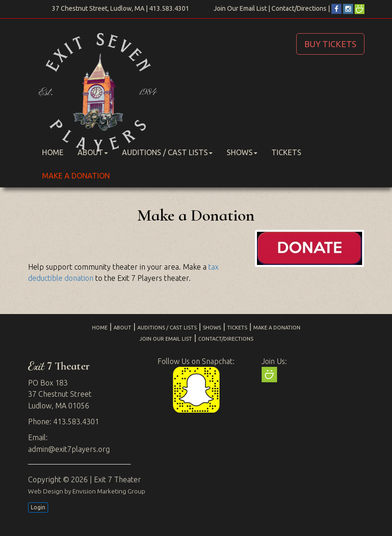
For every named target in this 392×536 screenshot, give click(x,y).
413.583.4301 (169, 8)
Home (53, 152)
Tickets (286, 152)
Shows (242, 152)
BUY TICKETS (330, 44)
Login (38, 507)
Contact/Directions (299, 8)
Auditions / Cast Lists (167, 152)
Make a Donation (76, 176)
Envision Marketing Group (109, 491)
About (93, 152)
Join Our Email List (240, 8)
